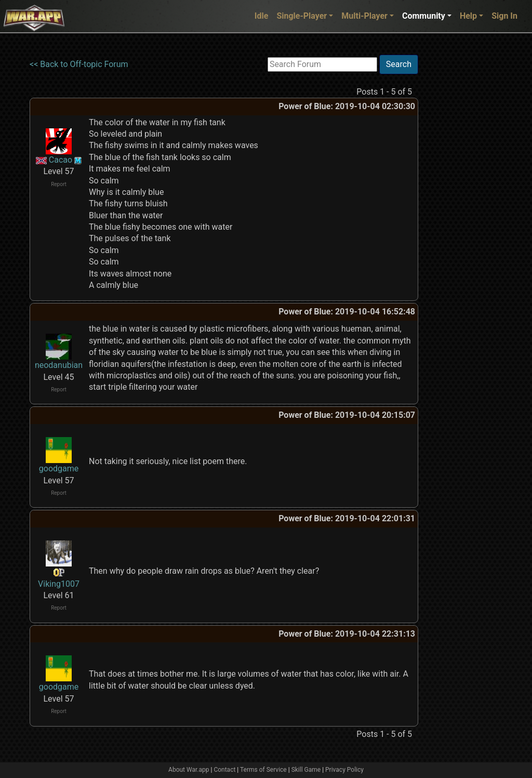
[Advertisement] (461, 210)
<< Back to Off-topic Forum (79, 64)
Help (468, 16)
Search (399, 64)
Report (59, 184)
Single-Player (302, 16)
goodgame (59, 469)
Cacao (61, 160)
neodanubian (59, 365)
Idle (262, 16)
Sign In (504, 16)
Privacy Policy (344, 770)
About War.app (189, 770)
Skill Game (306, 770)
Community (424, 16)
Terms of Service (263, 770)
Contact (224, 770)
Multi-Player (364, 16)
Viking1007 (59, 584)
